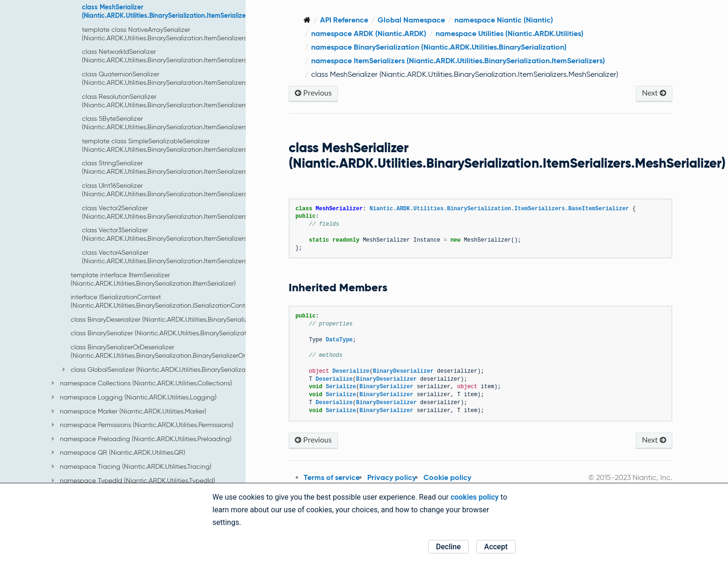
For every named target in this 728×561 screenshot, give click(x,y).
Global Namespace (423, 20)
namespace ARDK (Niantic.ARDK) (380, 33)
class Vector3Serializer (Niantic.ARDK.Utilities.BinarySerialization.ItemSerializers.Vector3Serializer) (190, 234)
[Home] (319, 20)
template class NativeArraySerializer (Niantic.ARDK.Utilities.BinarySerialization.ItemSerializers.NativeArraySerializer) (197, 34)
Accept (496, 547)
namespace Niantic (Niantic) (515, 20)
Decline (448, 547)
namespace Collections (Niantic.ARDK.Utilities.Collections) (142, 383)
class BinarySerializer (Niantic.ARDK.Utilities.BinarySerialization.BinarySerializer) (187, 333)
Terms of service (343, 477)
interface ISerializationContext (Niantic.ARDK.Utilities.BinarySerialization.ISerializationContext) (164, 301)
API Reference (356, 20)
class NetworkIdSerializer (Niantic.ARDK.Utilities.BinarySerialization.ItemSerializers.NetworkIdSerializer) (194, 56)
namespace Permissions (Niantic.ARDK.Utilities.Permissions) (143, 425)
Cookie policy (459, 477)
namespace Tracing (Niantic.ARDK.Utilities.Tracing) (132, 466)
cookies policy (475, 497)
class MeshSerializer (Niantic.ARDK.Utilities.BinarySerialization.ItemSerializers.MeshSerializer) (190, 11)
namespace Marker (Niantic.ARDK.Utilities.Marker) (129, 411)
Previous (325, 93)
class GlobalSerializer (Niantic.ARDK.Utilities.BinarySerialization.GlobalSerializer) (185, 369)
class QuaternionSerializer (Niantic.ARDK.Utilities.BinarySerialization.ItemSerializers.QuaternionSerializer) (196, 78)
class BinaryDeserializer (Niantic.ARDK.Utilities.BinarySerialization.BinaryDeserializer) (195, 319)
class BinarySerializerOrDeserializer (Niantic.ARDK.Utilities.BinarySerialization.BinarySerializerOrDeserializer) (176, 351)
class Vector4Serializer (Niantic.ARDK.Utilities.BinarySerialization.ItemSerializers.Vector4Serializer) (190, 257)
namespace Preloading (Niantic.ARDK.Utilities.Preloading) (142, 439)
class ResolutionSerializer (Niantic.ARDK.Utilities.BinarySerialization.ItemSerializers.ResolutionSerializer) (195, 101)
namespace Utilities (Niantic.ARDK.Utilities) (521, 33)
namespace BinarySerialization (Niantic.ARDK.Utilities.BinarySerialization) (451, 47)
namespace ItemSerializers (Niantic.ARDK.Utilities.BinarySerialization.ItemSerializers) (470, 61)
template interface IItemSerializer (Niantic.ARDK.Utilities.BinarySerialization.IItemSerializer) (153, 279)
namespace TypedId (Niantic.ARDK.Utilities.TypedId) (134, 480)
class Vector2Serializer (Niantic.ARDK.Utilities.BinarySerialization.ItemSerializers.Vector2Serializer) (190, 212)
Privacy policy (403, 477)
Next (655, 93)
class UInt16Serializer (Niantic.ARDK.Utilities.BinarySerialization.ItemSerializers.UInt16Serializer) (188, 190)
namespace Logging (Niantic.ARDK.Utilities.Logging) (134, 397)
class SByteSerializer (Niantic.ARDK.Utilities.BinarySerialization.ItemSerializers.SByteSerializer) (188, 123)
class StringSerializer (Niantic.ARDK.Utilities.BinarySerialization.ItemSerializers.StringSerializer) (188, 167)
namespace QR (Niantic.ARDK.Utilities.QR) (119, 452)
